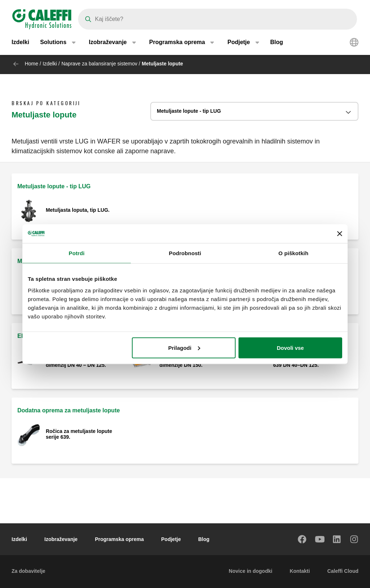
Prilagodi (184, 347)
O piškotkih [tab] (294, 253)
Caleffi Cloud (343, 571)
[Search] (218, 19)
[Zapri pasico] (340, 233)
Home (31, 64)
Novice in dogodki (251, 571)
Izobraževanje (61, 539)
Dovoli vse (290, 347)
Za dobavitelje (28, 571)
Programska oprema (119, 539)
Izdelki (20, 43)
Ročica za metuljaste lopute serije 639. (79, 434)
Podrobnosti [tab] (185, 253)
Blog (277, 43)
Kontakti (300, 571)
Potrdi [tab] (77, 253)
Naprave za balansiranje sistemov (99, 64)
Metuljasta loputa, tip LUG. (78, 210)
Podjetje (171, 539)
